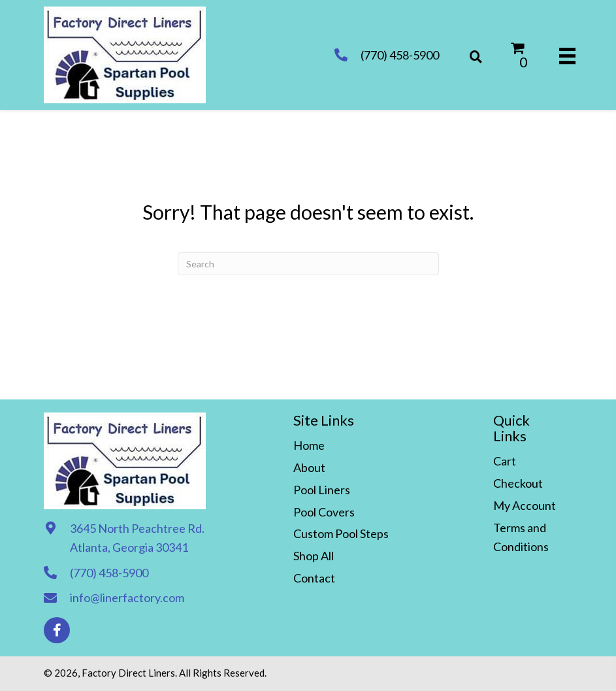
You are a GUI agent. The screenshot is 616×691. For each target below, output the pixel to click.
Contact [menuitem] (314, 578)
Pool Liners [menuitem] (322, 490)
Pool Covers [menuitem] (324, 512)
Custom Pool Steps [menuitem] (341, 533)
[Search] (308, 264)
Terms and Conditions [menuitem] (521, 537)
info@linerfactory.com (127, 598)
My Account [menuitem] (525, 505)
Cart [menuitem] (505, 461)
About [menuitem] (309, 467)
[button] (57, 630)
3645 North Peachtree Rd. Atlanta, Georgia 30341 (137, 538)
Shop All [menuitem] (314, 556)
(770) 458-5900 (400, 55)
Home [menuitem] (309, 445)
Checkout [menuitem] (518, 483)
